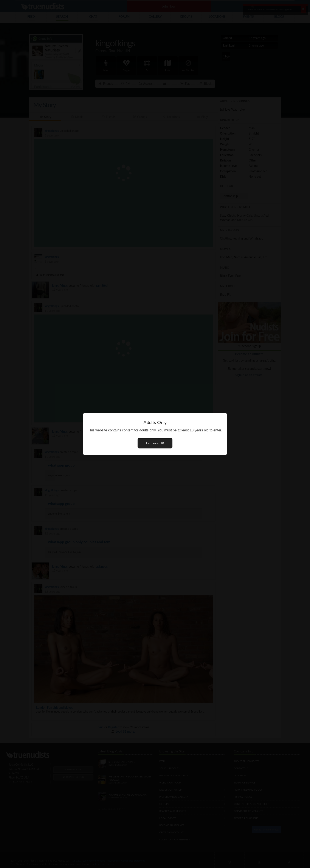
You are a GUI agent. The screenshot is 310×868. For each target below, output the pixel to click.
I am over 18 (155, 443)
